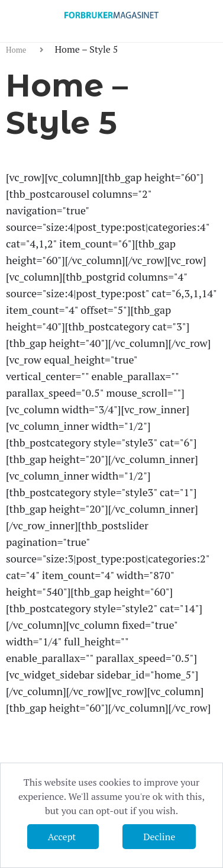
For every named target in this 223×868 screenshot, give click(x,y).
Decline (159, 837)
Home (17, 50)
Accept (63, 837)
